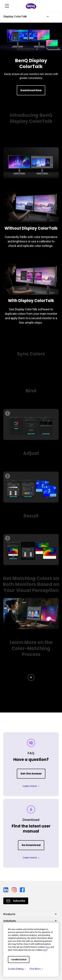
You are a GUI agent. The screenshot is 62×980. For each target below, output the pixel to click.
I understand (19, 959)
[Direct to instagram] (14, 890)
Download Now (31, 90)
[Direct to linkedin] (6, 890)
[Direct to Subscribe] (16, 901)
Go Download (31, 845)
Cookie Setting (17, 969)
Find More (36, 969)
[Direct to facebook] (22, 890)
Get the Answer (31, 774)
